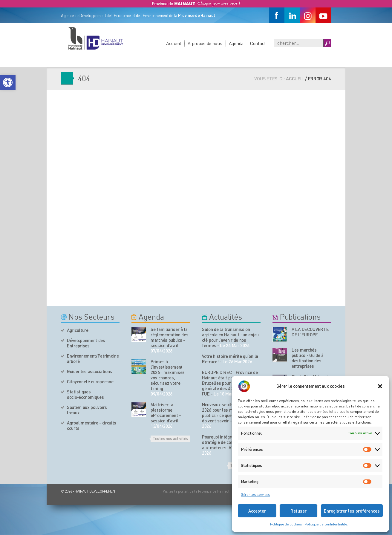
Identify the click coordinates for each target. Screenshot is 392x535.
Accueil (174, 43)
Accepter (257, 511)
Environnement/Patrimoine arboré (93, 358)
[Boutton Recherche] (327, 43)
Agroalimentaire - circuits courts (92, 425)
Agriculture (78, 330)
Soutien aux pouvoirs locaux (87, 410)
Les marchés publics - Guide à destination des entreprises (308, 358)
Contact (258, 43)
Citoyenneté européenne (90, 381)
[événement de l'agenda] (139, 334)
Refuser (298, 511)
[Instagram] (308, 15)
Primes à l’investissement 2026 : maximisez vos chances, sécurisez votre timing (168, 375)
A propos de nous (205, 43)
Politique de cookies (286, 524)
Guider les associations (89, 371)
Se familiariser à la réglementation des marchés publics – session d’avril (170, 337)
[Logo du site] (95, 38)
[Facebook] (277, 15)
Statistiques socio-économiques (85, 394)
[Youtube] (323, 15)
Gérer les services (255, 495)
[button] (8, 82)
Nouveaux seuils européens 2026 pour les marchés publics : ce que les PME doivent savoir (228, 413)
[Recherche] (299, 43)
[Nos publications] (280, 334)
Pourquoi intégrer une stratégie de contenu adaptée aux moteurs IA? (230, 442)
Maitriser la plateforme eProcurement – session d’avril (166, 413)
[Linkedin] (292, 15)
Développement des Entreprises (86, 343)
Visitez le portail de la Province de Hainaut (196, 491)
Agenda (236, 43)
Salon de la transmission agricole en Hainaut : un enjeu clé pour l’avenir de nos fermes (230, 337)
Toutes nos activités (170, 438)
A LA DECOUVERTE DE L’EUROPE (310, 332)
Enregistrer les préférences (352, 511)
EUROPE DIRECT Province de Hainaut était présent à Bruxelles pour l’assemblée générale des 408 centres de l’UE (230, 383)
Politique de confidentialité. (326, 524)
